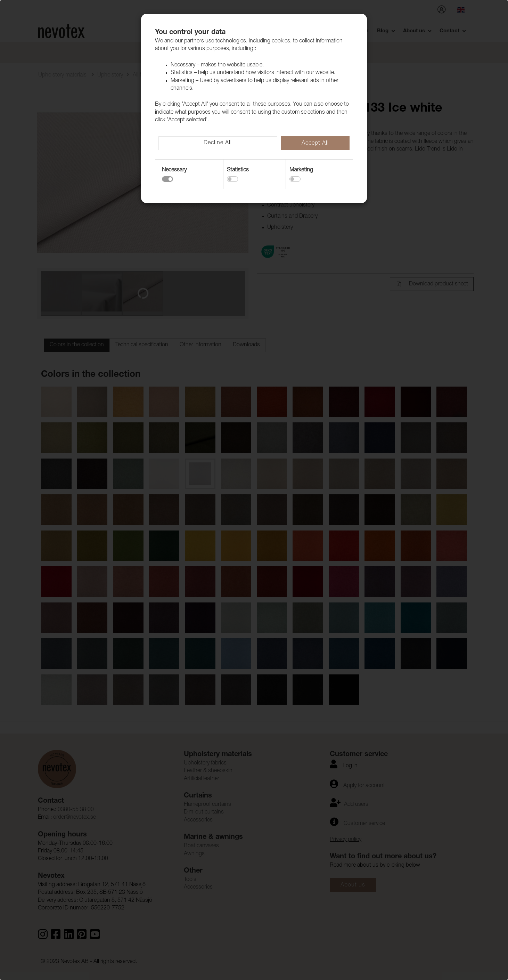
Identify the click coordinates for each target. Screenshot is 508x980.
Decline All (218, 143)
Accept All (315, 144)
